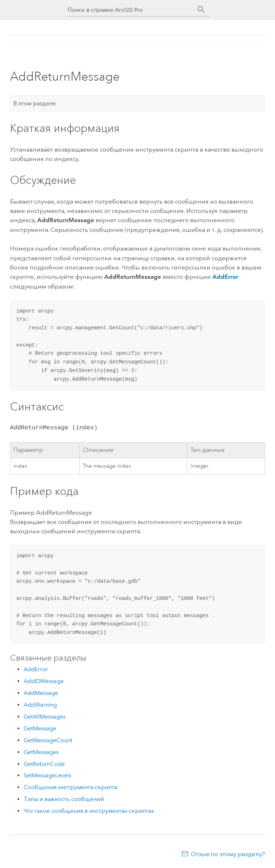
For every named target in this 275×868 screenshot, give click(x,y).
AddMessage (41, 693)
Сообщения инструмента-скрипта (70, 787)
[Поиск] (201, 10)
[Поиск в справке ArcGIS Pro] (130, 10)
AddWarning (40, 705)
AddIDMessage (44, 681)
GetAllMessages (45, 717)
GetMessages (41, 752)
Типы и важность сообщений (64, 799)
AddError (225, 277)
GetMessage (40, 728)
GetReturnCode (44, 764)
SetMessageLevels (47, 775)
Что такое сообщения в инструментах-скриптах (89, 811)
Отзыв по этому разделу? (228, 854)
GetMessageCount (48, 740)
